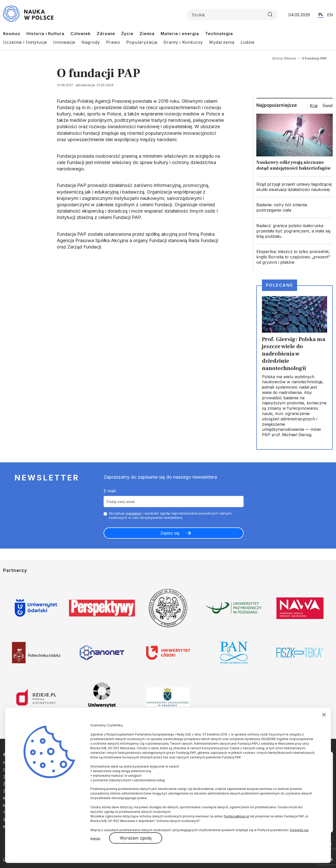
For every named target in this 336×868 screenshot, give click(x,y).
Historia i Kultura (45, 34)
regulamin (134, 513)
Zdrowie (106, 34)
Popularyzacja (142, 42)
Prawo (113, 42)
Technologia (219, 34)
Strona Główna (284, 58)
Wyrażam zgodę (136, 838)
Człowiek (81, 34)
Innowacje (64, 42)
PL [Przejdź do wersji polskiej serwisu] (321, 14)
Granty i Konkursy (183, 42)
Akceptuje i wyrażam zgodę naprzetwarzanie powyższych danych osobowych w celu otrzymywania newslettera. (170, 515)
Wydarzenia (222, 42)
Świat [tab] (328, 106)
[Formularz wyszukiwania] (232, 15)
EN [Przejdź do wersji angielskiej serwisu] (330, 15)
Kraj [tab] (314, 106)
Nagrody (91, 42)
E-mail (110, 491)
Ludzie (248, 42)
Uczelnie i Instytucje (25, 42)
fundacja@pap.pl (236, 816)
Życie (127, 34)
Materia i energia (180, 34)
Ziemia (147, 34)
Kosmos (12, 34)
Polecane (279, 285)
